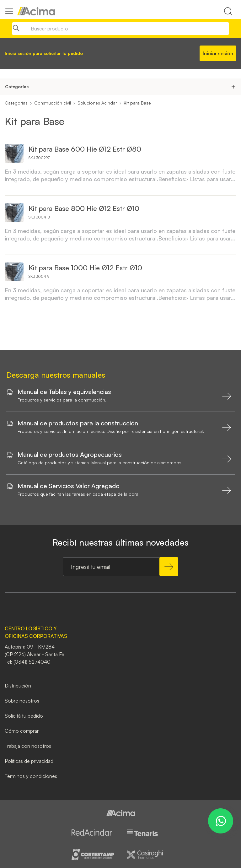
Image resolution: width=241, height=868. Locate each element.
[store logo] (36, 11)
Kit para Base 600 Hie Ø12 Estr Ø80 (85, 149)
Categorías (16, 103)
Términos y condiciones (31, 776)
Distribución (18, 686)
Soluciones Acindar (97, 103)
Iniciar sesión (218, 53)
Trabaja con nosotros (28, 746)
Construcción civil (53, 103)
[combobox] (120, 29)
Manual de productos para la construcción (78, 423)
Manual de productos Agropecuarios (70, 455)
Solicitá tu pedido (24, 716)
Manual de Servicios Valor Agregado (69, 486)
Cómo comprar (22, 731)
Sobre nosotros (22, 701)
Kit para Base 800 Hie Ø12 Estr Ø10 (84, 208)
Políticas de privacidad (29, 761)
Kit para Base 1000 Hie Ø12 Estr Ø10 (85, 268)
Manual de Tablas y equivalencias (64, 392)
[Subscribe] (169, 567)
